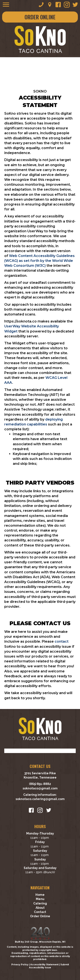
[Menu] (6, 5)
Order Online (40, 916)
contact (62, 641)
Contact (40, 912)
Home (40, 895)
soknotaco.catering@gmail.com (40, 799)
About (40, 908)
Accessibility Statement (44, 965)
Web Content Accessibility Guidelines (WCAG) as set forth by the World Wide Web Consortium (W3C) (39, 261)
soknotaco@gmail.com (40, 788)
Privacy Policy (20, 965)
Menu (40, 899)
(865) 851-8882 (40, 784)
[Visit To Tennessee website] (40, 751)
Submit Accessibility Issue (49, 966)
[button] (41, 5)
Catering (40, 903)
